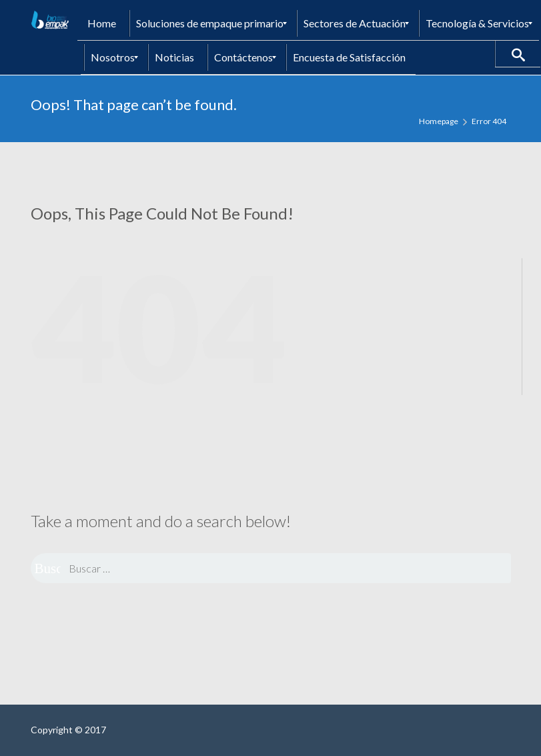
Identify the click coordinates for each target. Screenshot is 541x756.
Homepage (439, 121)
